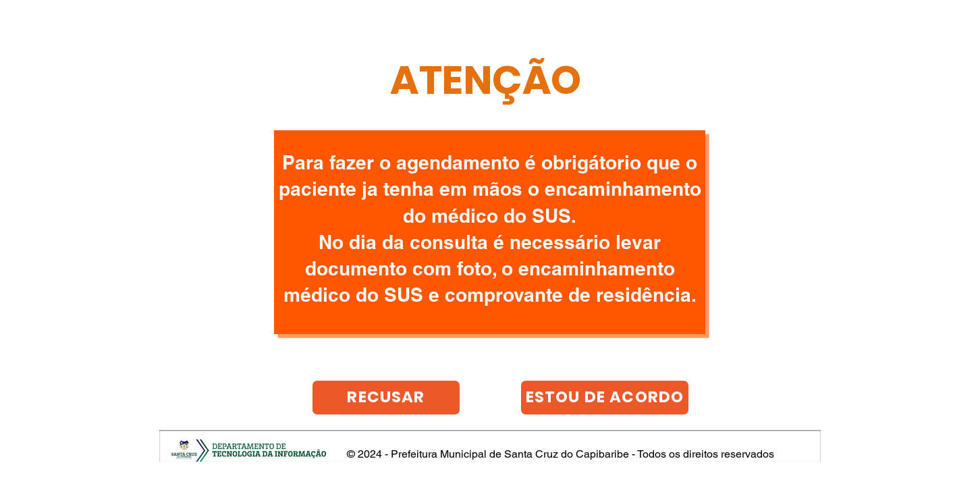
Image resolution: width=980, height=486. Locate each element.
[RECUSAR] (386, 398)
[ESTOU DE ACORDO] (605, 398)
